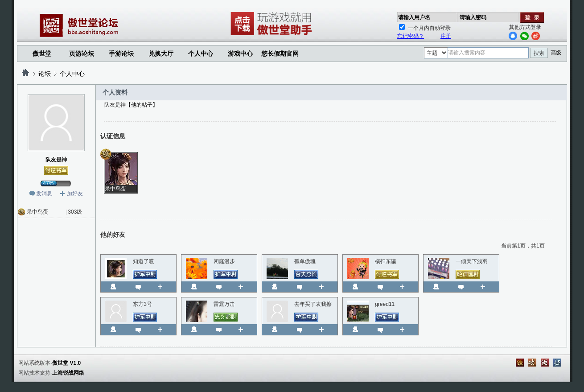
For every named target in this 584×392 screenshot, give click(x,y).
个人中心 (72, 74)
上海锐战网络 (68, 373)
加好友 (75, 194)
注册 (446, 36)
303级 (75, 212)
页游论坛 (82, 54)
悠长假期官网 (280, 54)
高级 (556, 53)
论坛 (45, 74)
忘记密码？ (411, 36)
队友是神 (56, 160)
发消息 (44, 194)
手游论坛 (121, 54)
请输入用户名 (414, 17)
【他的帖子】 (142, 105)
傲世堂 (42, 54)
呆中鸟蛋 (37, 212)
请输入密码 (473, 17)
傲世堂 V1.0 (66, 363)
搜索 (539, 53)
